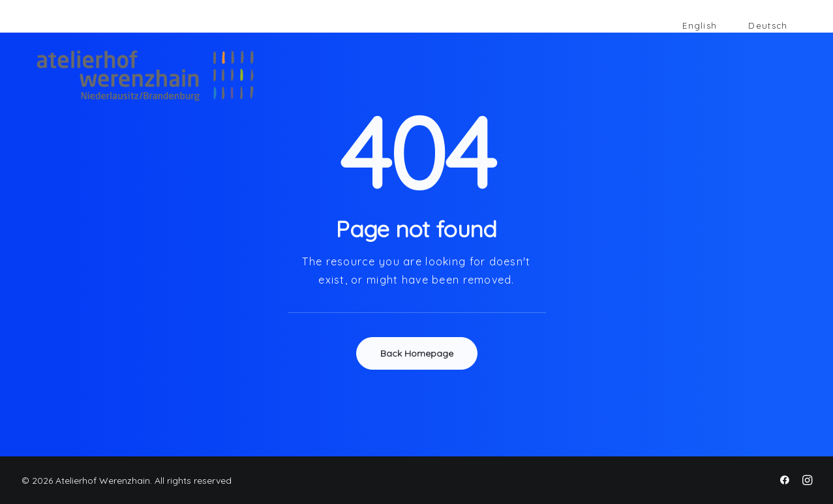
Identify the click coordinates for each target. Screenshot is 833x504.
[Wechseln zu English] (700, 26)
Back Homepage (417, 353)
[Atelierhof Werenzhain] (129, 76)
